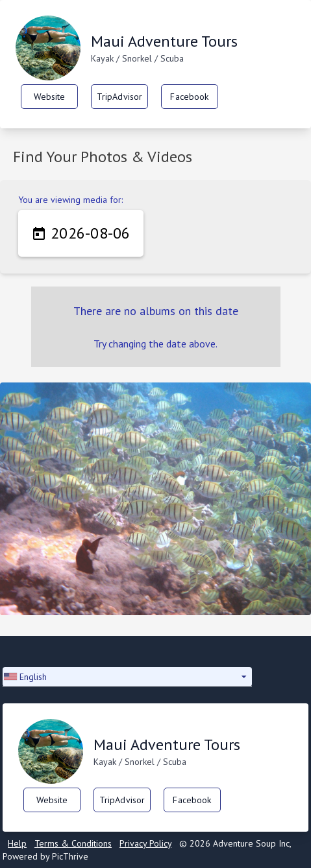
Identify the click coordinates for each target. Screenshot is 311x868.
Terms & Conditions (73, 843)
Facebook (189, 97)
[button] (127, 677)
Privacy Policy (145, 843)
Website (50, 97)
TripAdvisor (120, 97)
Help (17, 843)
